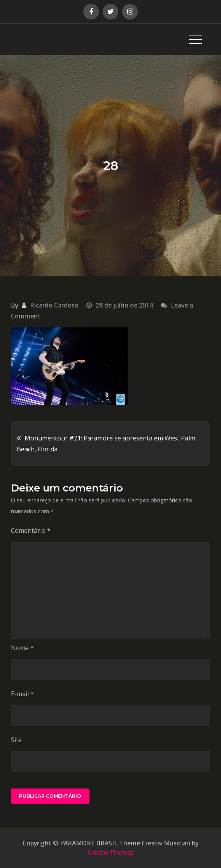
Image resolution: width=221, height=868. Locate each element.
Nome (22, 648)
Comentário (31, 530)
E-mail (22, 694)
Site (16, 740)
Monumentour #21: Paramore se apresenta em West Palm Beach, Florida (106, 444)
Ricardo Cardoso (54, 305)
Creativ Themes (111, 852)
